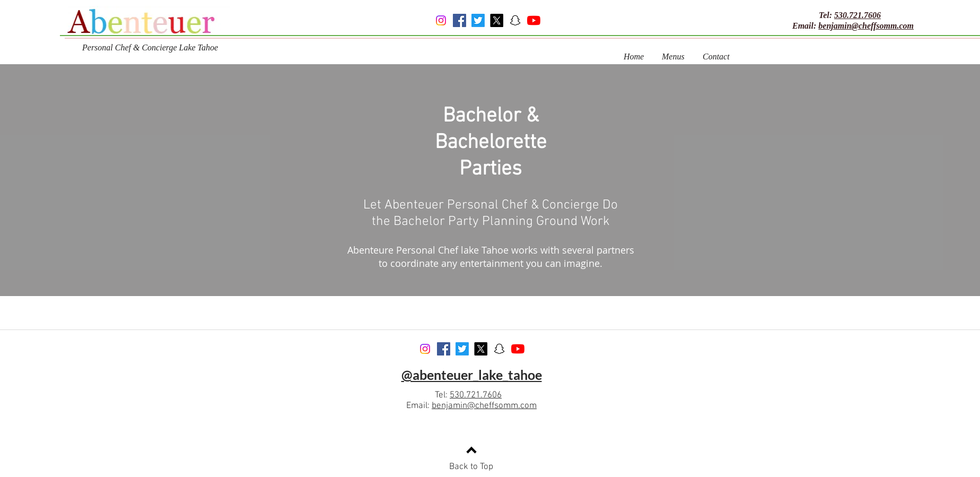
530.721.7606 (857, 15)
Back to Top (471, 467)
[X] (497, 20)
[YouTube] (534, 20)
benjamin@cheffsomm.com (866, 26)
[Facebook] (460, 20)
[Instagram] (441, 20)
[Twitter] (478, 20)
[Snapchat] (515, 20)
